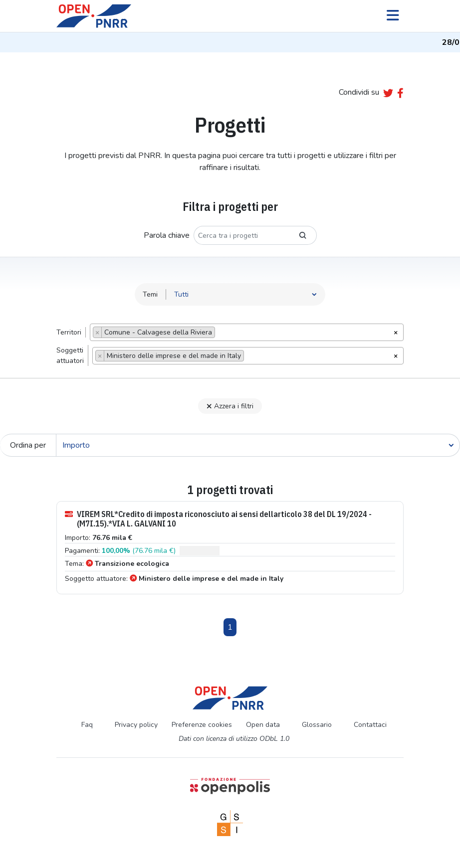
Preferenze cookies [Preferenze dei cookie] (202, 725)
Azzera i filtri (230, 406)
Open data (263, 725)
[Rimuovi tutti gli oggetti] (396, 332)
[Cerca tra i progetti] (241, 235)
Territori (69, 332)
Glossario (317, 725)
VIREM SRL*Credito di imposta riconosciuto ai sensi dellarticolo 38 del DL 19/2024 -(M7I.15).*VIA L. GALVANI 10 (218, 519)
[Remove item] (98, 332)
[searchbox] (220, 334)
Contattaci (370, 725)
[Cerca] (258, 445)
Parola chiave (167, 235)
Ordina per (28, 445)
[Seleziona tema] (246, 294)
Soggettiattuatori (70, 355)
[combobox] (247, 332)
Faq (87, 725)
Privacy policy (136, 725)
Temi (150, 294)
